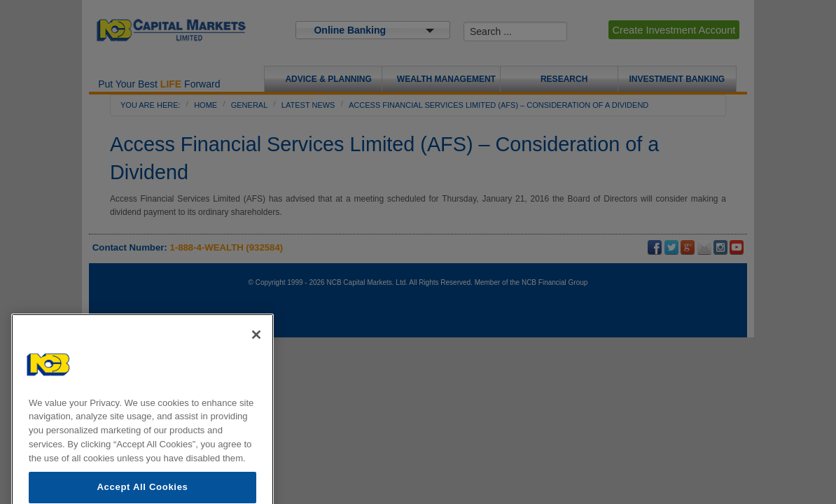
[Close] (256, 349)
